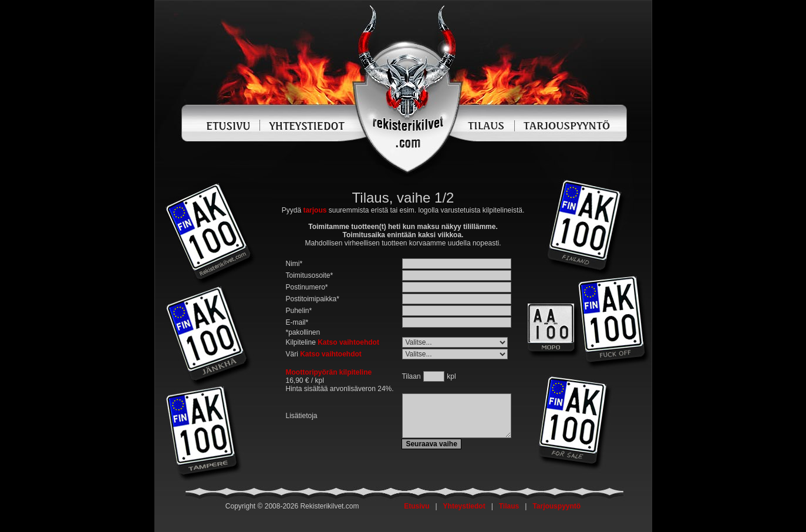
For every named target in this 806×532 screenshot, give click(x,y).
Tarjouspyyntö (557, 506)
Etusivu (417, 506)
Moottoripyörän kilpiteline (329, 372)
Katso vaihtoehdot (348, 342)
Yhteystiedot (464, 506)
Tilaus (509, 506)
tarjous (315, 210)
